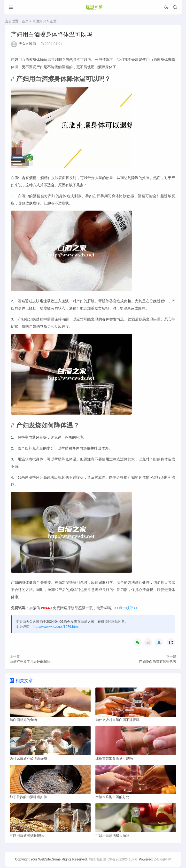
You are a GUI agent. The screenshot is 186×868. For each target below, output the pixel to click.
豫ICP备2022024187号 (120, 860)
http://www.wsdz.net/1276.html (56, 627)
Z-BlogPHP (163, 860)
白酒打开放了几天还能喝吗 (30, 662)
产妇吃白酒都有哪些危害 (158, 662)
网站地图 (95, 860)
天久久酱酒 (27, 44)
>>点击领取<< (126, 608)
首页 (25, 21)
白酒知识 (39, 21)
